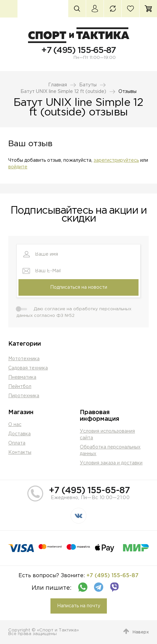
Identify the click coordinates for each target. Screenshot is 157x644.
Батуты (88, 85)
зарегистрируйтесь (116, 160)
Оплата (17, 443)
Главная (58, 85)
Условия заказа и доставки (111, 463)
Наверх (141, 632)
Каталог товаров (9, 9)
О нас (15, 425)
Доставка (19, 434)
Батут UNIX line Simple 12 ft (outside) (63, 92)
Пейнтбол (20, 387)
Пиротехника (24, 396)
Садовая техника (28, 368)
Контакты (20, 452)
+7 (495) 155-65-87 (78, 50)
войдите (18, 167)
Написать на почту (79, 606)
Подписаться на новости (79, 287)
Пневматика (22, 377)
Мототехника (24, 359)
